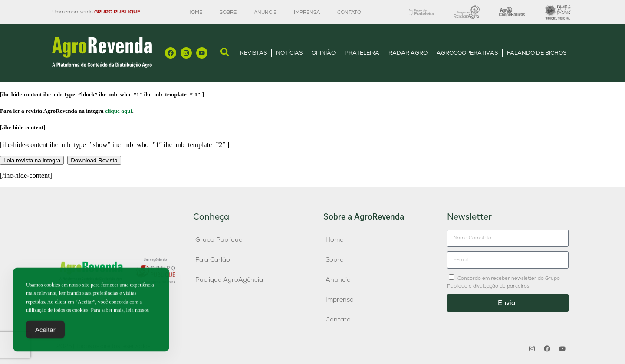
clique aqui (118, 111)
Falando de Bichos (537, 53)
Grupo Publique (219, 239)
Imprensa (307, 12)
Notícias (289, 53)
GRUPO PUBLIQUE (117, 12)
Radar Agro (408, 53)
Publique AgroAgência (229, 279)
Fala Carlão (213, 259)
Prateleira (362, 53)
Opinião (324, 53)
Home (195, 12)
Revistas (253, 53)
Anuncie (265, 12)
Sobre (228, 12)
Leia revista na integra (32, 160)
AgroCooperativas (467, 53)
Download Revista (94, 160)
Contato (349, 12)
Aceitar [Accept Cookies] (45, 332)
